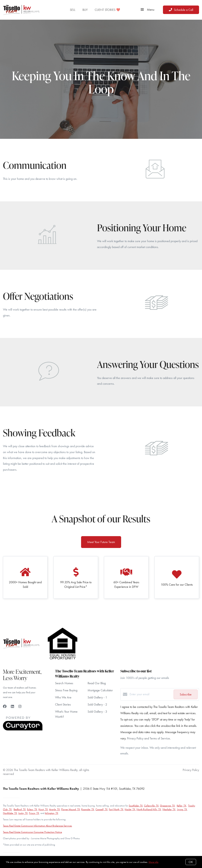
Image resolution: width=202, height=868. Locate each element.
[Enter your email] (151, 694)
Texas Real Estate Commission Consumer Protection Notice (32, 832)
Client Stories (63, 704)
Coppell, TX (101, 809)
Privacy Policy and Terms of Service (148, 738)
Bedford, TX (20, 809)
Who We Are (63, 697)
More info (153, 862)
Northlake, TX (10, 813)
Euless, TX (32, 809)
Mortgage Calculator (100, 690)
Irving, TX (182, 809)
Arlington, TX (52, 813)
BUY (85, 10)
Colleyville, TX (151, 806)
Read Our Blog (97, 683)
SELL (73, 10)
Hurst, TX (43, 809)
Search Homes (64, 683)
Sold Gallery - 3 (97, 712)
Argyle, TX (54, 809)
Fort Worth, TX (116, 809)
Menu (147, 10)
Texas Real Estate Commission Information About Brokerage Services (37, 826)
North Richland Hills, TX (149, 809)
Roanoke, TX (88, 809)
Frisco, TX (34, 813)
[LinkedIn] (12, 706)
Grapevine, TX (167, 806)
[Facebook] (5, 706)
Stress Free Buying (66, 690)
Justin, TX (23, 813)
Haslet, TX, (130, 809)
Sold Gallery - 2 (97, 704)
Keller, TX (181, 806)
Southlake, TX (136, 806)
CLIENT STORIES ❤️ (107, 10)
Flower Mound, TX (71, 809)
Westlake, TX (169, 809)
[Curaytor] (23, 729)
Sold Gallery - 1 (97, 697)
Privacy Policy (191, 770)
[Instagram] (20, 706)
